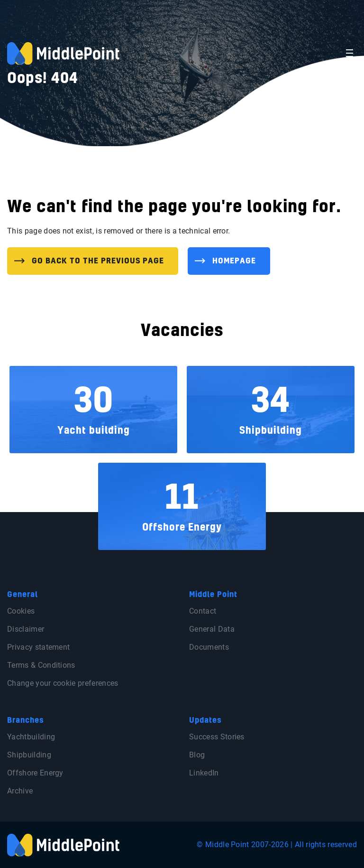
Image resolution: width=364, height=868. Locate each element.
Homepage (234, 261)
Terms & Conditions (41, 665)
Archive (20, 791)
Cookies (21, 611)
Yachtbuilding (31, 737)
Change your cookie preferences (63, 683)
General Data (212, 629)
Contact (203, 611)
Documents (209, 647)
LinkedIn (204, 773)
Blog (197, 755)
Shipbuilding (29, 755)
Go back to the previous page (98, 261)
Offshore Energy (35, 773)
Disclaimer (26, 629)
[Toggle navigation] (349, 53)
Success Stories (217, 737)
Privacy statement (38, 647)
